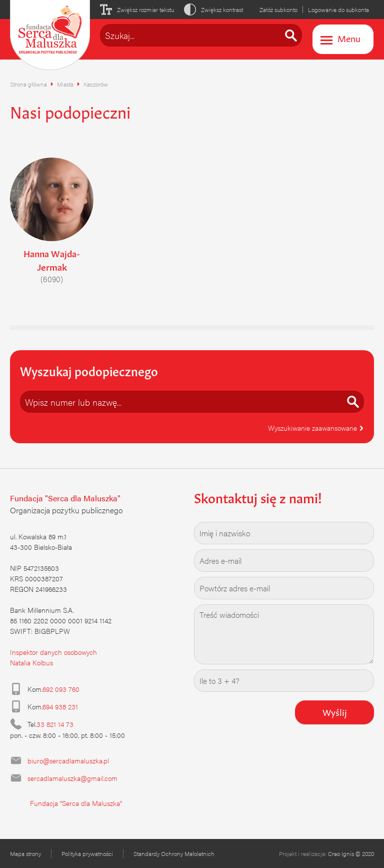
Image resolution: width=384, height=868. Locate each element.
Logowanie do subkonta (338, 10)
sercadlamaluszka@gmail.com (72, 778)
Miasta (65, 84)
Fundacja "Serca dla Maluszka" (76, 803)
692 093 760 (61, 689)
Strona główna (28, 84)
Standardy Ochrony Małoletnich (174, 853)
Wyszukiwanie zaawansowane (316, 428)
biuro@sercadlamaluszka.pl (68, 760)
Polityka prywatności (87, 853)
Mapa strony (25, 853)
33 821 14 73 (55, 724)
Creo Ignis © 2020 (351, 853)
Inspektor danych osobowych (53, 652)
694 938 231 (60, 706)
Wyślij (335, 711)
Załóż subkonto (278, 10)
